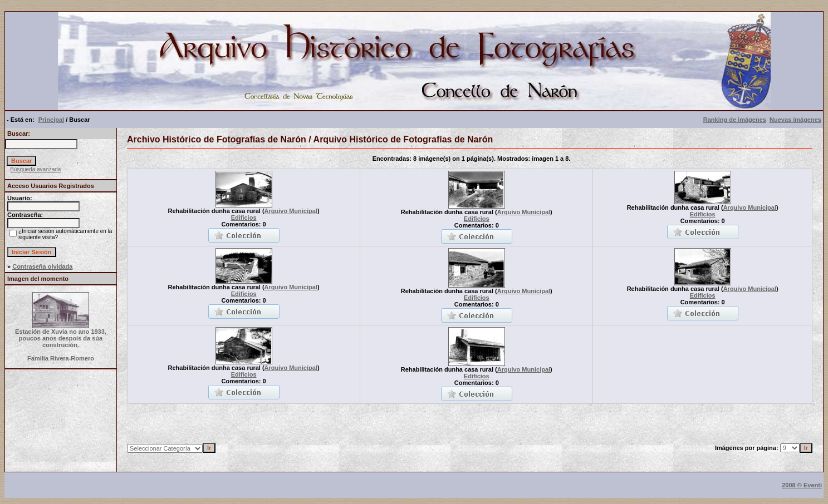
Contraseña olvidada (42, 266)
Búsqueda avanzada (35, 169)
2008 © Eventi (802, 485)
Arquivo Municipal (291, 211)
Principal (51, 120)
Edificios (244, 218)
